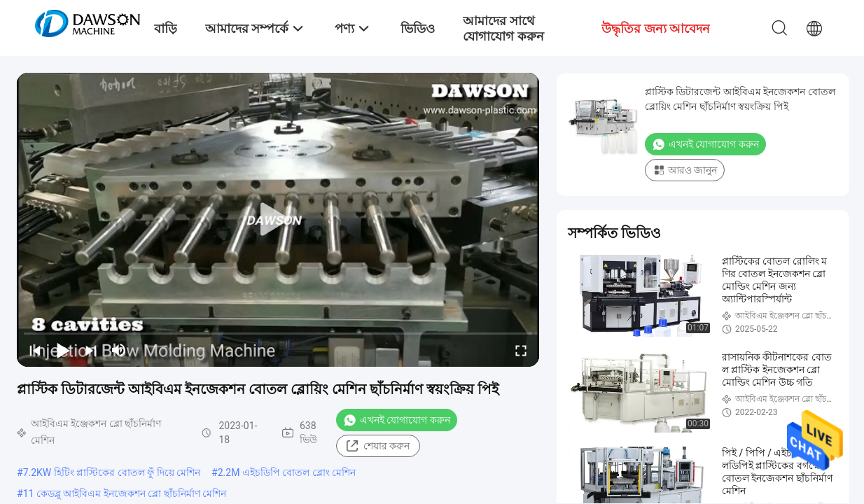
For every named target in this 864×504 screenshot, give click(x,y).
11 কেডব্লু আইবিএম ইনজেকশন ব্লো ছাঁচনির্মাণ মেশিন (125, 493)
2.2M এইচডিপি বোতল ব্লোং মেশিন (287, 472)
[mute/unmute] (119, 350)
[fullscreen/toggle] (521, 350)
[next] (91, 350)
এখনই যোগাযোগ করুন (397, 420)
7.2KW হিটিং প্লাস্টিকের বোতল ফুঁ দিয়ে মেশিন (112, 472)
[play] (278, 220)
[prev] (35, 350)
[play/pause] (63, 350)
